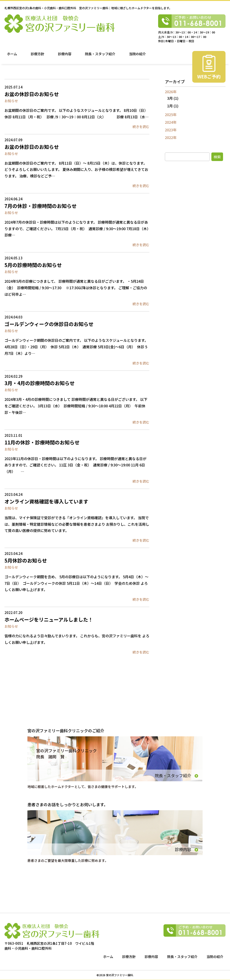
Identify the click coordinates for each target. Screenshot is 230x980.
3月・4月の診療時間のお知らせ (40, 383)
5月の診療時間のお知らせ (33, 265)
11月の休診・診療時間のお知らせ (42, 442)
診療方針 (38, 56)
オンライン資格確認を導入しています (46, 501)
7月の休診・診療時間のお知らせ (41, 206)
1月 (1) (173, 106)
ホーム (12, 56)
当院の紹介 (138, 56)
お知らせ (11, 101)
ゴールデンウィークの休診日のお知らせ (49, 324)
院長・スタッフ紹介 (101, 56)
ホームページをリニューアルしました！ (49, 619)
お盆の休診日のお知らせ (32, 94)
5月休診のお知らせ (26, 560)
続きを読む (141, 127)
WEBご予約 (209, 80)
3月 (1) (173, 98)
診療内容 (65, 56)
